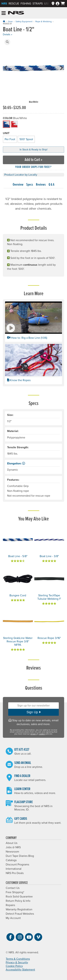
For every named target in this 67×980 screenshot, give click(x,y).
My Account (13, 918)
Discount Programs (17, 865)
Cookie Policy (14, 966)
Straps (38, 4)
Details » (8, 34)
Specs (30, 185)
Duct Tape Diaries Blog (20, 856)
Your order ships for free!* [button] (33, 167)
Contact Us (13, 888)
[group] (33, 71)
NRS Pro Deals (15, 873)
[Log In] (58, 4)
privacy (33, 734)
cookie (42, 734)
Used (48, 4)
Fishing (26, 4)
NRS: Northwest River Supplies (16, 13)
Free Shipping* (15, 892)
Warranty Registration (19, 909)
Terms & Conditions (18, 959)
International (14, 869)
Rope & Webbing (44, 21)
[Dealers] (53, 4)
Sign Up (33, 712)
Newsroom (12, 852)
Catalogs (11, 860)
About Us (12, 843)
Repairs (10, 905)
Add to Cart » (33, 160)
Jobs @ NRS (13, 847)
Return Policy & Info (18, 901)
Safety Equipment (24, 21)
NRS (4, 4)
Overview (18, 185)
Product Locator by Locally (21, 175)
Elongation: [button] (16, 464)
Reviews (41, 185)
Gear (10, 21)
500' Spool (26, 139)
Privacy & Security (17, 962)
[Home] (4, 21)
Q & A (51, 185)
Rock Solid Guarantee (19, 897)
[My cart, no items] (63, 4)
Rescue (14, 4)
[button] (7, 42)
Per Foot (10, 139)
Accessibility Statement (20, 970)
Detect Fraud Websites (20, 914)
